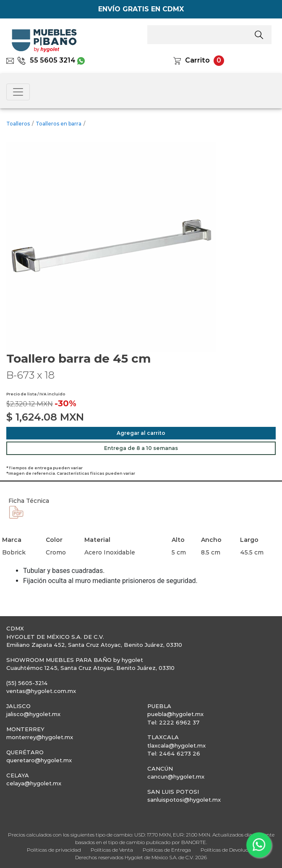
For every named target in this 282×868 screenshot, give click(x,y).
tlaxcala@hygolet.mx (176, 745)
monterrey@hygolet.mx (40, 737)
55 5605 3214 (46, 60)
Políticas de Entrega (167, 850)
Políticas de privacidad (54, 850)
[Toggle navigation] (18, 92)
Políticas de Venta (112, 850)
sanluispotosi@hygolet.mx (184, 800)
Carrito (197, 60)
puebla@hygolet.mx (175, 714)
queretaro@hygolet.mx (39, 760)
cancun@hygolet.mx (176, 776)
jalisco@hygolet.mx (33, 714)
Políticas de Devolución (228, 850)
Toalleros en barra (59, 124)
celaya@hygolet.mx (34, 783)
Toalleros (18, 124)
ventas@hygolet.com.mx (41, 691)
